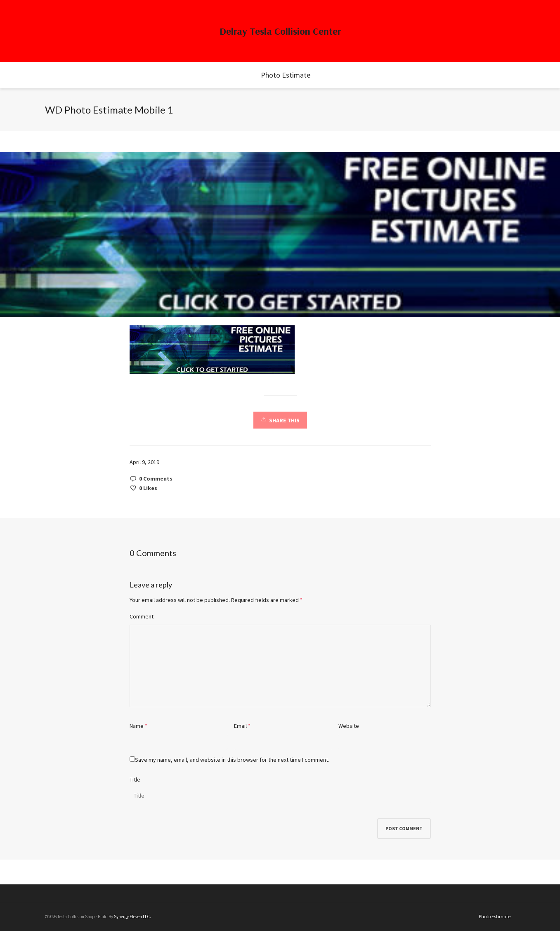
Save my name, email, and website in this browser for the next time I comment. (232, 760)
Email (240, 726)
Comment (142, 616)
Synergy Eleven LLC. (132, 917)
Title (135, 779)
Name (137, 726)
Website (349, 726)
